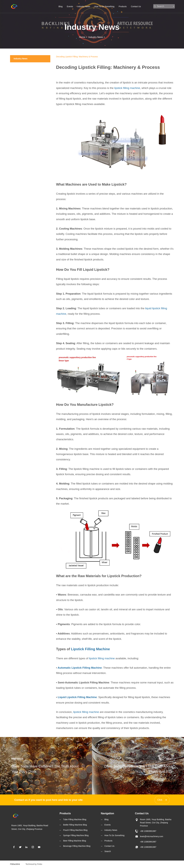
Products (123, 6)
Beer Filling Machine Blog (75, 841)
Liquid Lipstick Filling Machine (77, 697)
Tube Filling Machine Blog (75, 819)
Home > (84, 37)
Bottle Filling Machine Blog (75, 825)
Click (160, 800)
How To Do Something (104, 6)
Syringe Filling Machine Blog (76, 835)
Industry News (84, 6)
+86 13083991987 (148, 831)
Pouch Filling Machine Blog (75, 830)
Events (70, 6)
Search (108, 851)
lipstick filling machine (127, 88)
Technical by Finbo (34, 864)
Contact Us (136, 6)
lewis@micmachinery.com (152, 836)
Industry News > (97, 37)
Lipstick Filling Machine (90, 649)
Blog (61, 6)
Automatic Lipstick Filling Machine (80, 668)
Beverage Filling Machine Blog (77, 846)
